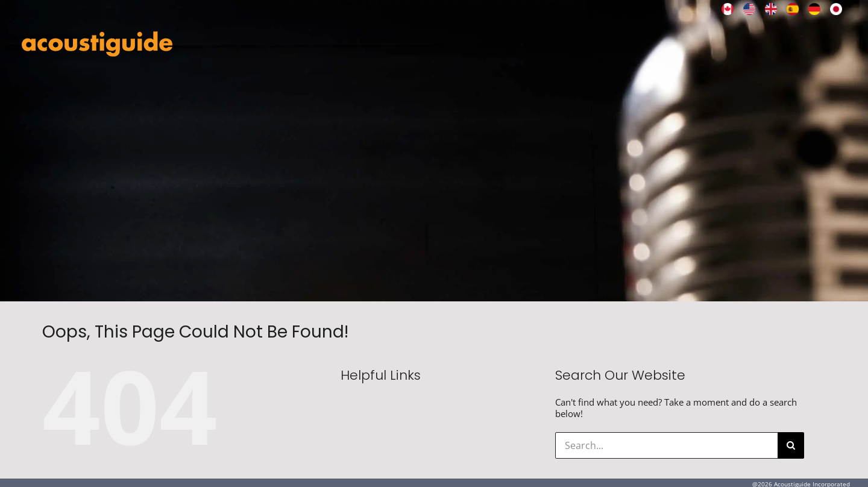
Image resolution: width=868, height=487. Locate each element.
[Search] (791, 445)
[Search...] (666, 445)
